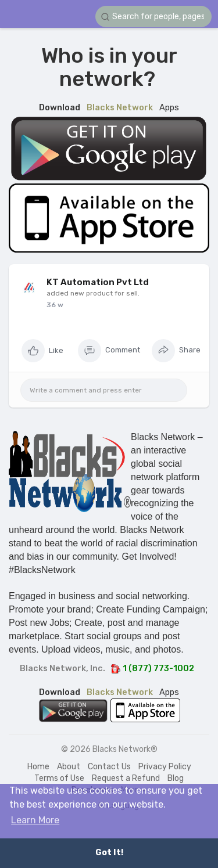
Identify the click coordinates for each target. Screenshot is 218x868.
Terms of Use (59, 778)
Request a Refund (126, 778)
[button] (153, 17)
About (69, 767)
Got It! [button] (109, 853)
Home (38, 767)
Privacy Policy (165, 767)
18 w (54, 305)
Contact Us (109, 767)
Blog (176, 778)
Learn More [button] (35, 820)
